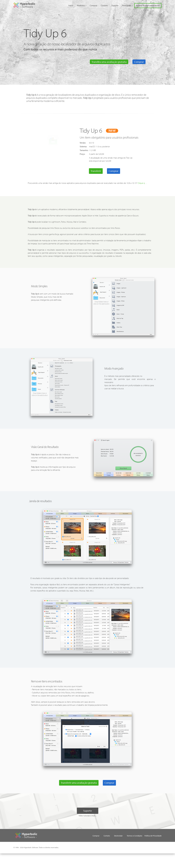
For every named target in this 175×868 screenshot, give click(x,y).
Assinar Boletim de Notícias (147, 5)
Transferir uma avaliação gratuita (79, 789)
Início (67, 5)
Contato (101, 5)
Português (124, 5)
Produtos (77, 5)
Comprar (90, 5)
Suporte (112, 5)
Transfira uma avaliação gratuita (109, 62)
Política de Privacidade (97, 847)
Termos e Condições (133, 841)
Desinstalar (116, 841)
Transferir (96, 171)
